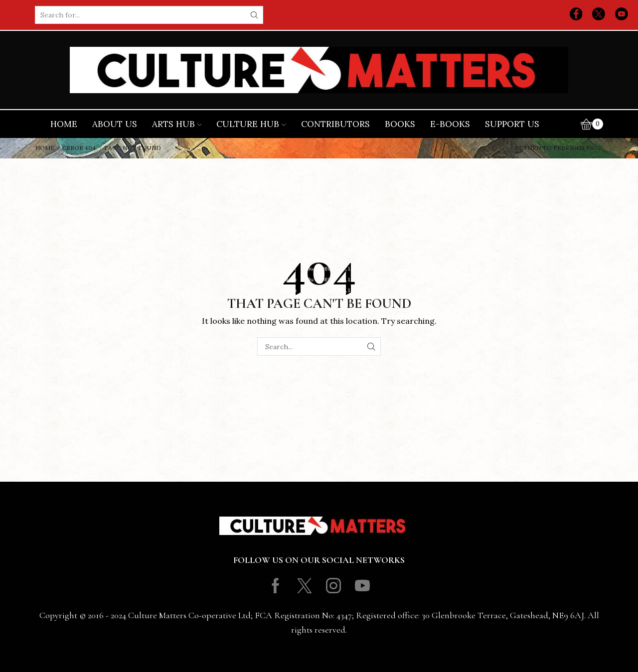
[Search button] (254, 15)
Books (400, 124)
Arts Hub (177, 124)
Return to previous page (559, 148)
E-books (450, 124)
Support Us (512, 124)
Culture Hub (251, 124)
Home (64, 124)
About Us (115, 124)
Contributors (335, 124)
